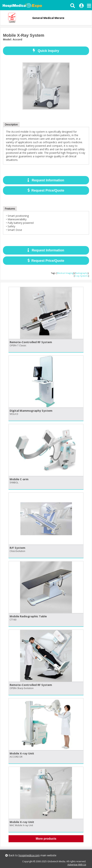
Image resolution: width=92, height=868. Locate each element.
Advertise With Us (77, 865)
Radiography (82, 273)
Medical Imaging (65, 273)
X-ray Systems (81, 276)
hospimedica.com (29, 855)
